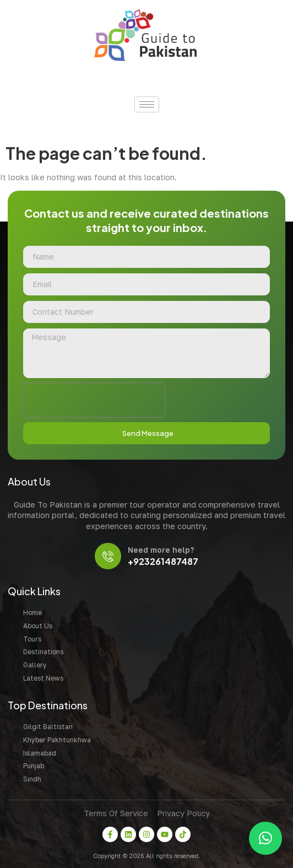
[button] (265, 838)
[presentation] (94, 400)
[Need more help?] (108, 556)
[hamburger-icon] (147, 104)
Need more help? (161, 550)
